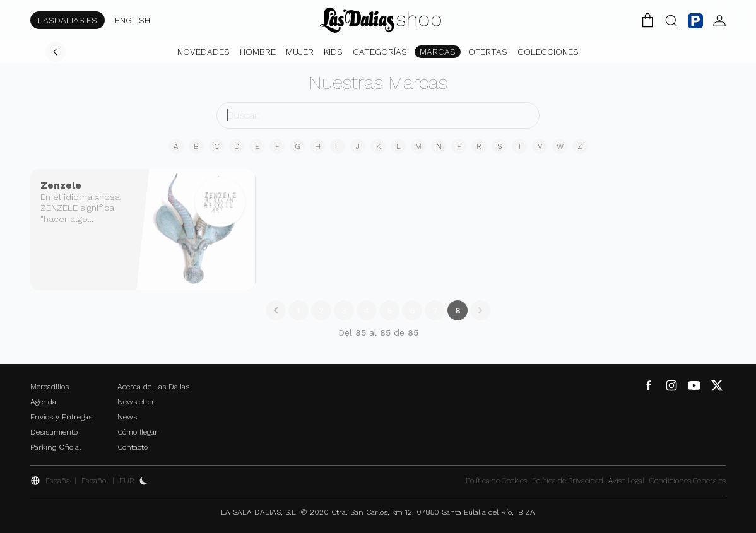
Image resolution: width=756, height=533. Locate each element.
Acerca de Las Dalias (153, 387)
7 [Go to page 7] (435, 310)
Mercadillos (50, 387)
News (127, 417)
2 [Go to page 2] (321, 310)
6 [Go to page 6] (412, 310)
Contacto (133, 447)
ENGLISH (133, 20)
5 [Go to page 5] (389, 310)
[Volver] (56, 52)
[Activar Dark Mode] (144, 481)
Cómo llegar (138, 432)
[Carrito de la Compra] (647, 20)
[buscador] (378, 115)
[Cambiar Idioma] (381, 20)
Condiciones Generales (688, 481)
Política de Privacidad (568, 481)
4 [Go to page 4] (367, 310)
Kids (333, 52)
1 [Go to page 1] (298, 310)
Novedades (204, 52)
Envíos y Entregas (61, 417)
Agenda (43, 402)
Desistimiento (54, 432)
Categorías (380, 52)
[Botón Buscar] (671, 20)
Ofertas (488, 52)
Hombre (258, 52)
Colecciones (548, 52)
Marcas (438, 52)
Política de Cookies (496, 481)
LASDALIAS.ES (68, 20)
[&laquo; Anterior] (276, 310)
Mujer (300, 52)
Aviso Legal (626, 481)
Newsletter (136, 402)
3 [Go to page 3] (344, 310)
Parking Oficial (56, 447)
